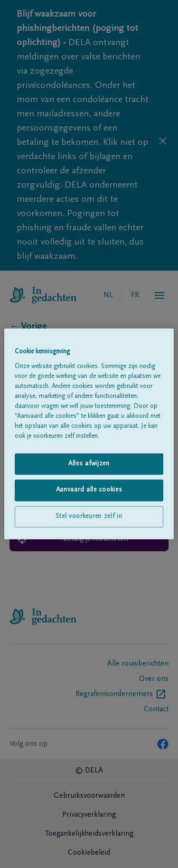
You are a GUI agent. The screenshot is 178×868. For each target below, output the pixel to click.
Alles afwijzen (89, 463)
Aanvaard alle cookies (89, 490)
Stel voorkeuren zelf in (89, 517)
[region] (89, 434)
